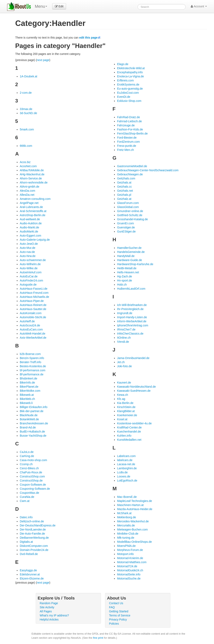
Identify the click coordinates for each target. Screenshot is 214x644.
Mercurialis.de (126, 525)
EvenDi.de (124, 97)
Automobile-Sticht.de (33, 317)
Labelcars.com (126, 456)
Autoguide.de (28, 285)
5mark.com (27, 129)
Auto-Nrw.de (28, 256)
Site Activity (47, 607)
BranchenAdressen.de (34, 423)
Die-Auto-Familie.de (32, 534)
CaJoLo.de (27, 452)
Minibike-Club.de (128, 534)
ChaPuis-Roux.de (31, 472)
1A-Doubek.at (29, 76)
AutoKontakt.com (31, 313)
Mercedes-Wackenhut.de (133, 521)
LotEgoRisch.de (127, 480)
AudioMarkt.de (29, 231)
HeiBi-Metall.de (127, 268)
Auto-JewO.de (29, 244)
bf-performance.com (33, 370)
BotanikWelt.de (29, 419)
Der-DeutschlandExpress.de (38, 525)
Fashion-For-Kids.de (130, 129)
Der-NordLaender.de (33, 529)
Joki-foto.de (124, 366)
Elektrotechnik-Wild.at (131, 68)
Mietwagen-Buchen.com (132, 529)
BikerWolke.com (30, 391)
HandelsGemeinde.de (131, 252)
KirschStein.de (126, 407)
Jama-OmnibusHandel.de (133, 358)
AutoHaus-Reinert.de (33, 305)
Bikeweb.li (26, 403)
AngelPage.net (29, 203)
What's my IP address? (54, 615)
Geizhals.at (124, 182)
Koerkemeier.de (127, 415)
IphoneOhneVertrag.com (133, 325)
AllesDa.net (27, 195)
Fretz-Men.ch (125, 150)
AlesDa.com (27, 191)
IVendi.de (123, 342)
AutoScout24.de (30, 325)
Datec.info (26, 517)
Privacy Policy (118, 620)
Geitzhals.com (126, 178)
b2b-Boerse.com (30, 354)
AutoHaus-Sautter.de (33, 309)
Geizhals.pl (124, 195)
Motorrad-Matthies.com (132, 562)
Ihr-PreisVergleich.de (130, 309)
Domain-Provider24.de (34, 550)
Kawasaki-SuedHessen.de (134, 391)
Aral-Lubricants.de (31, 207)
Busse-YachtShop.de (33, 436)
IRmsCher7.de (126, 329)
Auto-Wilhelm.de (30, 264)
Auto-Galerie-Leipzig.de (35, 240)
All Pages (46, 611)
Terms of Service (120, 615)
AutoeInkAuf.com (31, 272)
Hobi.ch (122, 285)
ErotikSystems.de (128, 85)
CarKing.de (27, 456)
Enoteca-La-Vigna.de (130, 76)
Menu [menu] (41, 6)
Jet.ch (121, 362)
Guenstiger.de (126, 227)
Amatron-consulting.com (35, 199)
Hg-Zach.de (125, 276)
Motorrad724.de (127, 566)
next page (43, 60)
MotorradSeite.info (129, 574)
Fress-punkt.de (127, 146)
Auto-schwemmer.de (33, 260)
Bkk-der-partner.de (32, 411)
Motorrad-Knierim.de (130, 558)
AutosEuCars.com (31, 329)
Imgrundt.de (125, 313)
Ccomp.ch (26, 464)
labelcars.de (125, 460)
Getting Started (119, 611)
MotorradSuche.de (129, 578)
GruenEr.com (125, 223)
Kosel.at (122, 419)
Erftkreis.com (125, 80)
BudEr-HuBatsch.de (32, 432)
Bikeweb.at (27, 395)
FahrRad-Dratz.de (129, 117)
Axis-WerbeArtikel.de (33, 338)
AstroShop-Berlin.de (33, 215)
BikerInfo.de (27, 383)
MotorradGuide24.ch (130, 570)
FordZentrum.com (128, 142)
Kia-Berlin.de (125, 403)
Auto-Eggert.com (30, 236)
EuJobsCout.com (128, 93)
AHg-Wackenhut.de (32, 174)
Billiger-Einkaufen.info (34, 407)
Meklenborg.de (127, 517)
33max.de (26, 109)
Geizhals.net (125, 191)
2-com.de (26, 93)
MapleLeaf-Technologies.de (135, 501)
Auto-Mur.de (28, 248)
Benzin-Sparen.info (32, 358)
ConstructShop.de (31, 480)
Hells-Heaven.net (128, 272)
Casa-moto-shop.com (33, 460)
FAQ (112, 607)
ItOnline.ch (124, 338)
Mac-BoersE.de (127, 497)
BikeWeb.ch (27, 399)
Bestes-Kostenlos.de (33, 366)
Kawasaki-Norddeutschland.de (136, 387)
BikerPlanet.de (29, 387)
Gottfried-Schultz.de (130, 215)
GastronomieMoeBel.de (132, 166)
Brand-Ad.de (28, 427)
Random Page (49, 603)
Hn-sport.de (125, 280)
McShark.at (124, 513)
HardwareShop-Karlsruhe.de (135, 264)
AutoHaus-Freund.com (34, 293)
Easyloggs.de (28, 570)
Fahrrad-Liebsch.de (129, 121)
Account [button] (199, 6)
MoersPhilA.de (126, 546)
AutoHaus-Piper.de (32, 301)
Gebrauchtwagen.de (130, 174)
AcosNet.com (28, 166)
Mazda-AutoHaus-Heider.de (135, 509)
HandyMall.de (126, 256)
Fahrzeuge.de (126, 125)
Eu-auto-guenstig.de (130, 89)
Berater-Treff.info (30, 362)
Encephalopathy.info (130, 72)
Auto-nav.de (27, 252)
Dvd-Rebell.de (29, 554)
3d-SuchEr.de (28, 113)
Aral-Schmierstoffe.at (33, 211)
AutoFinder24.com (31, 280)
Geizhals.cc (124, 187)
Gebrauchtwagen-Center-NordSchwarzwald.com (148, 170)
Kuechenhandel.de (129, 432)
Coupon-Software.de (33, 485)
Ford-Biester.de (127, 138)
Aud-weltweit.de (30, 219)
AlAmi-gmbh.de (30, 187)
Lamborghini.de (127, 468)
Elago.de (123, 64)
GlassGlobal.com (128, 207)
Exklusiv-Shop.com (129, 101)
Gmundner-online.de (130, 211)
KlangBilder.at (126, 411)
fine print (98, 638)
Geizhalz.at (124, 199)
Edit (59, 6)
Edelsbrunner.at (30, 574)
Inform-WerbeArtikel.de (132, 321)
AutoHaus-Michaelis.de (34, 297)
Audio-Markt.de (29, 227)
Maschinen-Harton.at (130, 505)
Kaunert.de (124, 383)
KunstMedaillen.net (129, 440)
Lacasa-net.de (126, 464)
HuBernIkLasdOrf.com (131, 289)
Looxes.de (124, 476)
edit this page (88, 38)
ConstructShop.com (32, 476)
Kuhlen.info (124, 436)
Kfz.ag (121, 399)
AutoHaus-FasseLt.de (34, 289)
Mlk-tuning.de (126, 538)
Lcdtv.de (122, 472)
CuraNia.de (27, 497)
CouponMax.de (29, 493)
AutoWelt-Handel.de (33, 334)
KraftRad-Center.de (129, 427)
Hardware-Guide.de (130, 260)
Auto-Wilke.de (29, 268)
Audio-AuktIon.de (31, 223)
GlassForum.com (128, 203)
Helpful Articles (49, 620)
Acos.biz (25, 162)
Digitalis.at (26, 542)
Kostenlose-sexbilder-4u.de (134, 423)
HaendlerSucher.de (129, 248)
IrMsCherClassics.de (130, 334)
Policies (114, 624)
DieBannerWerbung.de (34, 538)
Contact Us (116, 603)
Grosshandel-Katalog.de (133, 219)
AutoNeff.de (27, 321)
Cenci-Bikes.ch (29, 468)
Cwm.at (25, 501)
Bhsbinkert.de (29, 378)
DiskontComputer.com (34, 546)
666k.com (26, 146)
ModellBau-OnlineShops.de (134, 542)
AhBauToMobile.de (32, 170)
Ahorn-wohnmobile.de (34, 182)
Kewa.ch (123, 395)
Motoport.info (125, 554)
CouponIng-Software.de (35, 489)
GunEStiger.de (126, 231)
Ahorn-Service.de (31, 178)
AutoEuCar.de (29, 276)
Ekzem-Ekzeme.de (32, 578)
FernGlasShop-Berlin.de (132, 133)
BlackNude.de (29, 415)
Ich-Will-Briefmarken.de (132, 305)
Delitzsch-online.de (32, 521)
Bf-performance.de (32, 374)
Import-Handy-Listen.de (132, 317)
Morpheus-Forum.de (130, 550)
